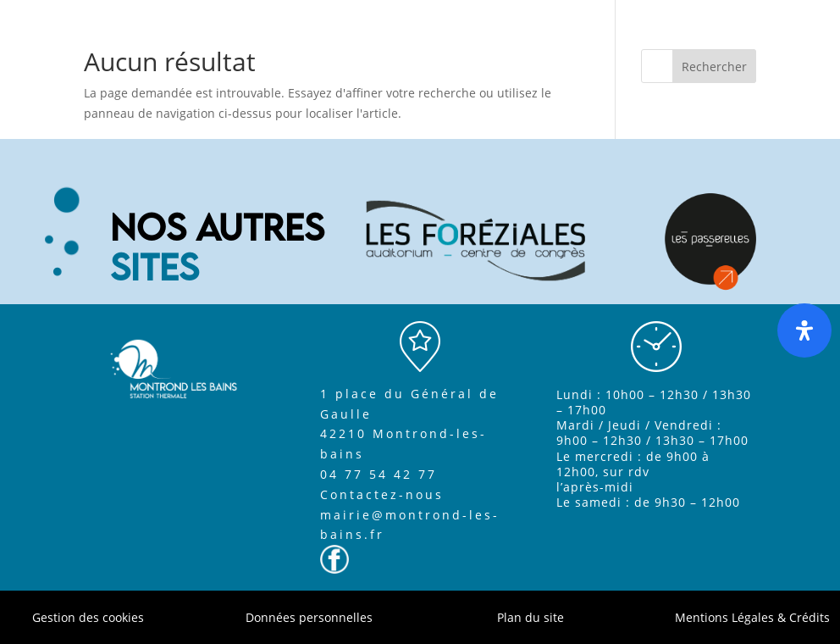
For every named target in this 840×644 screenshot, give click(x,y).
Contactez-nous (382, 494)
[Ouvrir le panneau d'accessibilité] (804, 330)
